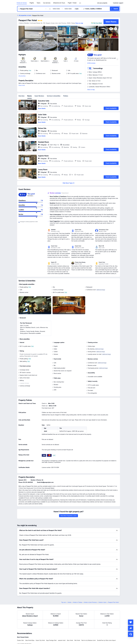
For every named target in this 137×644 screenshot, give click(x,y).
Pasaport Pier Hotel (28, 20)
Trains (38, 3)
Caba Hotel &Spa (30, 640)
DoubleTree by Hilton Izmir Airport (106, 640)
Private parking (24, 287)
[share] (131, 628)
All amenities (22, 76)
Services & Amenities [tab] (54, 96)
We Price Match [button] (98, 23)
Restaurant (89, 287)
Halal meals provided (59, 368)
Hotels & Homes (22, 3)
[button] (80, 3)
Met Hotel (77, 640)
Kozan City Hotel (40, 640)
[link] (102, 3)
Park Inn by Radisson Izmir (89, 640)
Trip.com (64, 602)
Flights (32, 3)
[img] (38, 38)
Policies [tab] (66, 96)
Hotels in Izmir (102, 602)
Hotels (69, 602)
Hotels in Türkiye (78, 602)
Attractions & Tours (59, 3)
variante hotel (62, 640)
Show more (22, 85)
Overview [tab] (22, 96)
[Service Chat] (131, 634)
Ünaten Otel (20, 640)
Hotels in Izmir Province (90, 602)
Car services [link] (47, 3)
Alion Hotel (70, 640)
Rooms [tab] (30, 96)
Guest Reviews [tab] (39, 96)
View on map (91, 90)
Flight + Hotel (72, 3)
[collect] (131, 622)
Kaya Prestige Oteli (51, 640)
